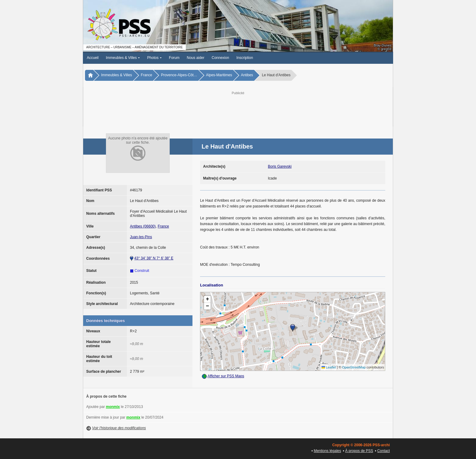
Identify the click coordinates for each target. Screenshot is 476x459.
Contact (384, 451)
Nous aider (195, 58)
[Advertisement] (238, 110)
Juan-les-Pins (141, 237)
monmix (113, 407)
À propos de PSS (359, 451)
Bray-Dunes (382, 45)
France (146, 75)
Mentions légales (327, 451)
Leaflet (329, 367)
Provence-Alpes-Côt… (179, 75)
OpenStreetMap (354, 367)
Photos (155, 58)
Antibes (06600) (143, 226)
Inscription (245, 58)
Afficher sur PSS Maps (226, 376)
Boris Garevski (280, 166)
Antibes (247, 75)
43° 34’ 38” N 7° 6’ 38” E (154, 258)
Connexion (220, 58)
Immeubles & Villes (123, 58)
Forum (174, 58)
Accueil (93, 58)
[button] (293, 328)
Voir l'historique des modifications (119, 428)
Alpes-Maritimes (219, 75)
